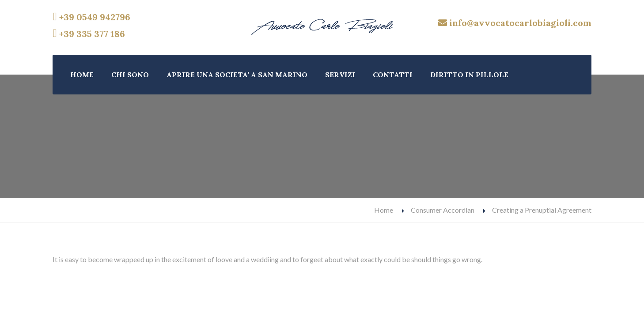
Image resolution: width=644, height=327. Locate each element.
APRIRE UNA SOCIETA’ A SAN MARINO (237, 75)
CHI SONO (130, 75)
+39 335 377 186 (89, 34)
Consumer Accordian (443, 210)
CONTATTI (393, 75)
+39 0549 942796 (91, 17)
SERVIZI (340, 75)
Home (384, 210)
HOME (82, 75)
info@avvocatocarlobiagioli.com (515, 23)
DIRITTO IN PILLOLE (469, 75)
